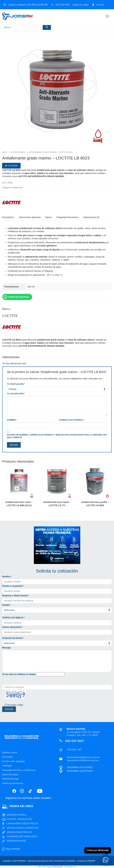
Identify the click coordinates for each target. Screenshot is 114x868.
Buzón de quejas (10, 774)
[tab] (8, 218)
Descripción (8, 217)
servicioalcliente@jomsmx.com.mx (83, 757)
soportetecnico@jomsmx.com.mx (83, 760)
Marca (48, 217)
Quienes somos (10, 752)
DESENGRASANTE (16, 841)
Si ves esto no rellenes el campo (19, 674)
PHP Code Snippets (45, 867)
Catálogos (7, 766)
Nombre (12, 420)
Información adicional (30, 217)
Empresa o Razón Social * (15, 596)
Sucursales (8, 757)
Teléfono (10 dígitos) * (13, 617)
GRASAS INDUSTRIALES (19, 832)
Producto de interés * (13, 638)
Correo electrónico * (13, 627)
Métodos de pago (11, 779)
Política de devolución (13, 783)
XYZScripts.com (70, 867)
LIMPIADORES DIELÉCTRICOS (22, 823)
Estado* (6, 605)
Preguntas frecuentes (67, 217)
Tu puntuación (16, 384)
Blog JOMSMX (13, 849)
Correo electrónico (72, 420)
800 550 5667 (60, 5)
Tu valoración (16, 394)
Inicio (5, 152)
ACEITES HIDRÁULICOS (19, 819)
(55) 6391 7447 (74, 750)
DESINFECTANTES (16, 815)
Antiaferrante (18, 152)
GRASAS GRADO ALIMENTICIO (23, 828)
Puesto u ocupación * (13, 586)
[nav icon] (107, 16)
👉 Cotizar (11, 166)
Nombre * (7, 577)
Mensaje (6, 648)
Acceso (99, 5)
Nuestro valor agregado (13, 761)
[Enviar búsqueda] (47, 28)
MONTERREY (86, 767)
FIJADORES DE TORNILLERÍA (22, 836)
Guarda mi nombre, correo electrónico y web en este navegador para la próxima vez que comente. (57, 436)
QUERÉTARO (86, 771)
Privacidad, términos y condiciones (19, 770)
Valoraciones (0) (91, 217)
